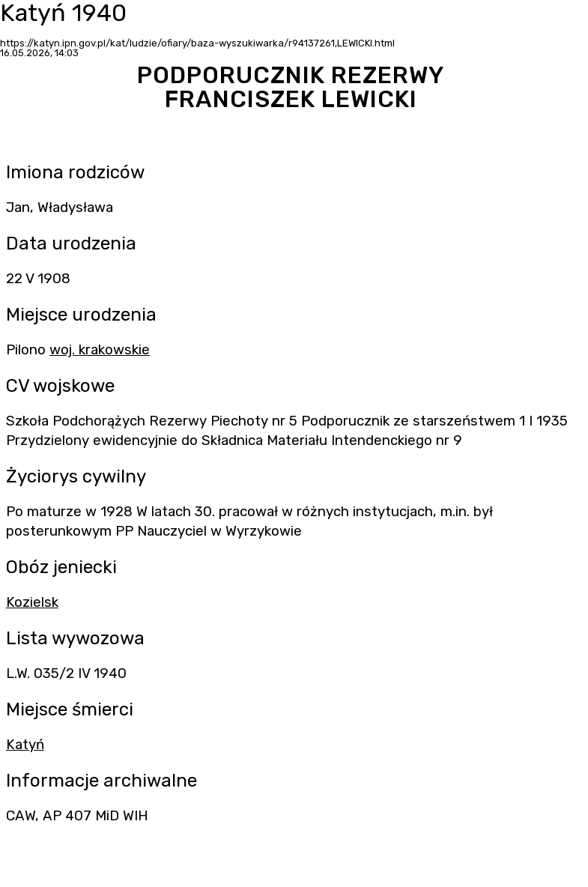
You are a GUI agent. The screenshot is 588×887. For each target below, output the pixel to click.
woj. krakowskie (100, 350)
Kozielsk (32, 602)
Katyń (25, 745)
